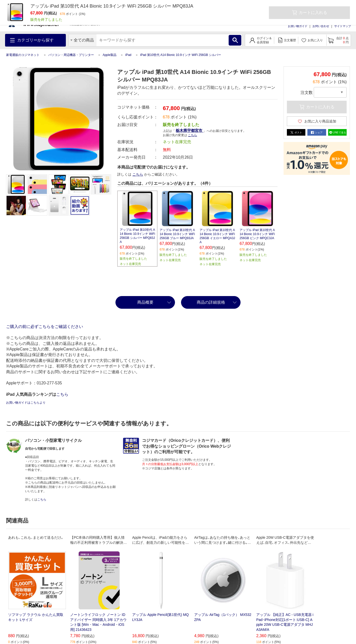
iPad (128, 55)
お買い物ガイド (298, 26)
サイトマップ (343, 26)
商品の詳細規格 (211, 302)
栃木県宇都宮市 (190, 130)
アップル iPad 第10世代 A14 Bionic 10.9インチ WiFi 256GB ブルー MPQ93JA (177, 234)
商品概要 (145, 302)
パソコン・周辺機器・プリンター (71, 55)
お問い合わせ (321, 26)
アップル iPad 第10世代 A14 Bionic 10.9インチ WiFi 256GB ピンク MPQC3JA (257, 234)
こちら (192, 135)
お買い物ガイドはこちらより (26, 403)
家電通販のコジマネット (23, 55)
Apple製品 (110, 55)
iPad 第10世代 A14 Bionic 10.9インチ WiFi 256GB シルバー (180, 55)
